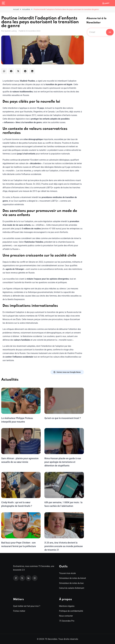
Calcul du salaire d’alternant (72, 588)
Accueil (16, 9)
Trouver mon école (67, 573)
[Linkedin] (28, 578)
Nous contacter (66, 616)
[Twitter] (22, 578)
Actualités (26, 9)
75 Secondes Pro (67, 621)
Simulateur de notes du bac (71, 583)
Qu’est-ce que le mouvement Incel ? (62, 418)
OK (110, 32)
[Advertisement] (100, 81)
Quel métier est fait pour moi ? (27, 606)
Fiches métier (19, 611)
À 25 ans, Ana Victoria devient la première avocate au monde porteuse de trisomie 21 (63, 546)
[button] (4, 71)
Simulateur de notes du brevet (72, 578)
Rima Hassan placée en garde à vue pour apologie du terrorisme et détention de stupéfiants (63, 462)
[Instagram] (35, 578)
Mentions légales (67, 606)
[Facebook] (16, 578)
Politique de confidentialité (71, 611)
